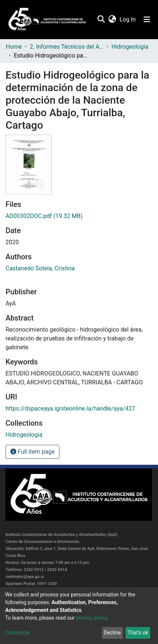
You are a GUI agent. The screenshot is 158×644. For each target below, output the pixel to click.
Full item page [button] (32, 452)
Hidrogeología (130, 47)
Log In (128, 19)
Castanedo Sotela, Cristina (40, 268)
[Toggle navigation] (147, 20)
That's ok (138, 633)
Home (14, 47)
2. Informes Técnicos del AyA (66, 47)
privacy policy (91, 618)
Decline (112, 633)
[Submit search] (101, 20)
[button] (112, 20)
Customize (17, 633)
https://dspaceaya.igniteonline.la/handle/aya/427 (70, 408)
